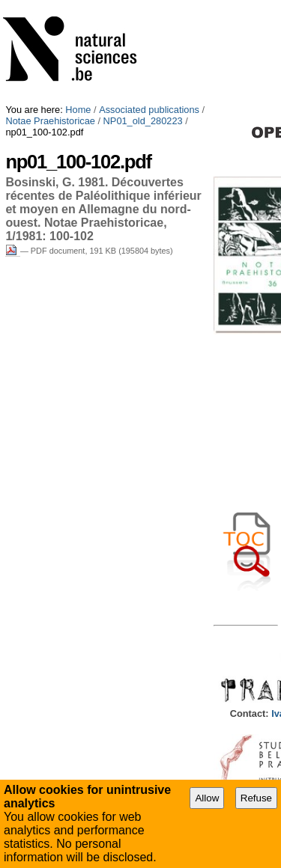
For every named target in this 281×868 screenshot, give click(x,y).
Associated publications (149, 110)
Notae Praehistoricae (50, 121)
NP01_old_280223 (143, 121)
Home (78, 110)
